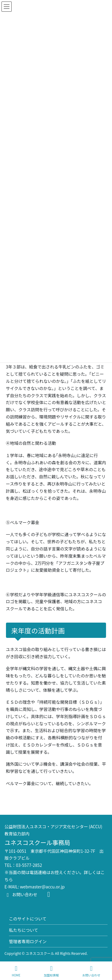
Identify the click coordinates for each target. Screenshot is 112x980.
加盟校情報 (51, 971)
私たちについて (24, 930)
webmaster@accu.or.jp (42, 887)
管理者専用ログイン (28, 941)
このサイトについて (28, 919)
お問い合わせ (21, 894)
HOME (16, 971)
